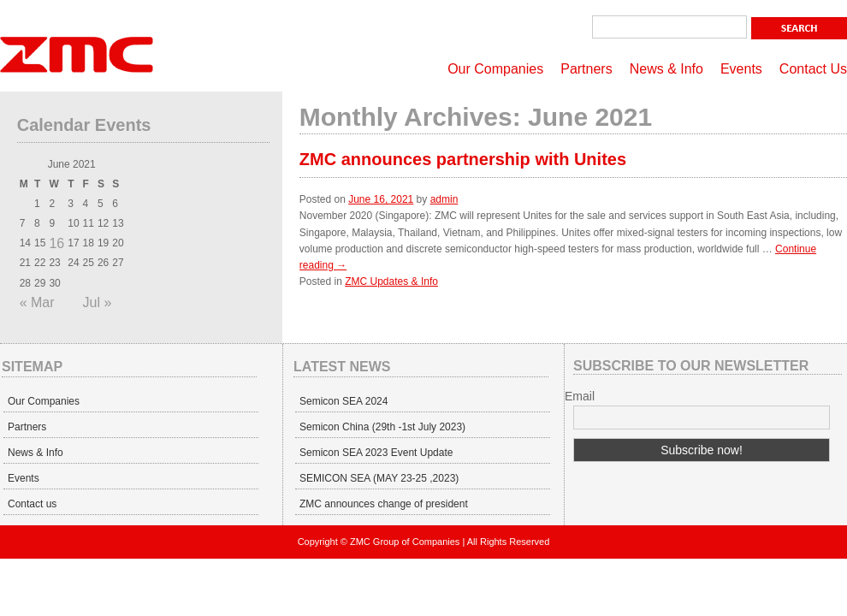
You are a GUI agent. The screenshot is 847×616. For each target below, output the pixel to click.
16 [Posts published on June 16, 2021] (56, 243)
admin (444, 199)
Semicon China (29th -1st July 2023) (382, 427)
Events (741, 69)
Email (580, 396)
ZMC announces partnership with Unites (463, 159)
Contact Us (813, 69)
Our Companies (495, 69)
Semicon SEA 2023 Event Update (376, 453)
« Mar (37, 302)
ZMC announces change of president (384, 504)
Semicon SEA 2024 (344, 401)
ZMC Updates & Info (391, 281)
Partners (586, 69)
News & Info (666, 69)
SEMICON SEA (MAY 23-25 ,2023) (379, 478)
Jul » (98, 302)
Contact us (32, 504)
